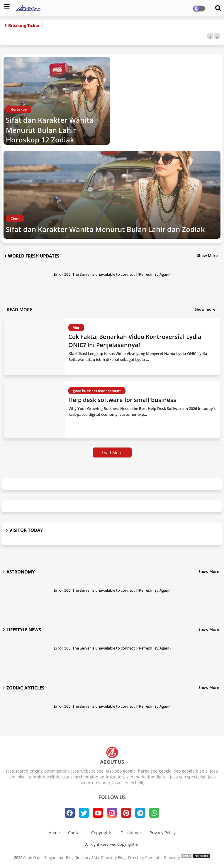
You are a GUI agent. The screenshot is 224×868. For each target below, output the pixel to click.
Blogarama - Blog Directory (67, 857)
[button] (210, 36)
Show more (205, 309)
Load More (112, 453)
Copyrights (102, 833)
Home (54, 833)
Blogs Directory (131, 857)
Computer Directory (163, 857)
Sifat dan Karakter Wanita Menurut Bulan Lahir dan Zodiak (105, 229)
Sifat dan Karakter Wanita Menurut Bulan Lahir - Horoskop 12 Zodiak (50, 130)
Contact (75, 833)
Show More (207, 255)
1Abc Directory (104, 857)
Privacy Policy (163, 833)
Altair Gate (32, 857)
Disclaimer (131, 833)
